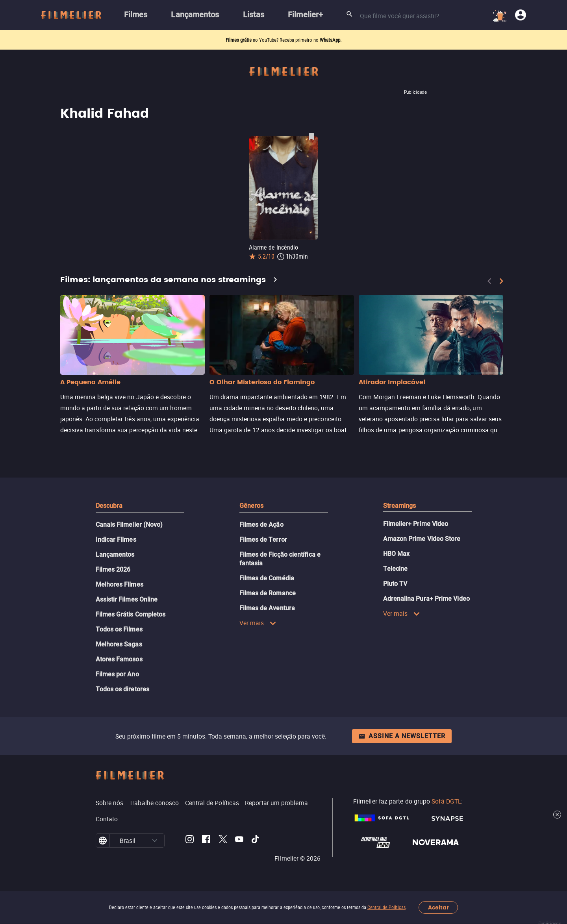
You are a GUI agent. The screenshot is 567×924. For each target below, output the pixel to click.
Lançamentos (115, 555)
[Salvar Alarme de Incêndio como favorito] (311, 137)
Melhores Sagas (119, 644)
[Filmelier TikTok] (256, 841)
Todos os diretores (122, 689)
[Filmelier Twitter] (223, 841)
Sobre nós (110, 803)
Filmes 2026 (113, 569)
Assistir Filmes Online (127, 599)
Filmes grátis (239, 40)
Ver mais (258, 623)
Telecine (396, 569)
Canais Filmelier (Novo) (129, 525)
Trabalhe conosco (154, 803)
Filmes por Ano (117, 674)
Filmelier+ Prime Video (416, 524)
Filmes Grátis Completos (131, 614)
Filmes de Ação (261, 525)
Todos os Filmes (119, 629)
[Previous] (489, 281)
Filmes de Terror (263, 540)
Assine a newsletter (402, 736)
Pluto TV (395, 584)
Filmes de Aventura (267, 608)
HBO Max (397, 554)
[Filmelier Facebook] (206, 841)
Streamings (400, 506)
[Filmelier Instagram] (190, 841)
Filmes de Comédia (267, 578)
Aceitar (438, 908)
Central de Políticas (386, 907)
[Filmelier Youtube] (239, 841)
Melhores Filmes (120, 584)
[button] (155, 841)
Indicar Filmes (116, 540)
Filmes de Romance (268, 593)
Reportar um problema (276, 803)
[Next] (501, 281)
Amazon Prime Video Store (422, 539)
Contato (107, 819)
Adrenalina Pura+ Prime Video (426, 599)
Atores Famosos (119, 659)
